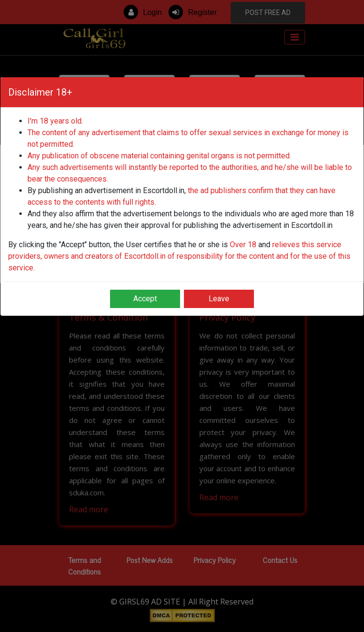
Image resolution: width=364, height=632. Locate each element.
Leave (219, 299)
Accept (145, 299)
